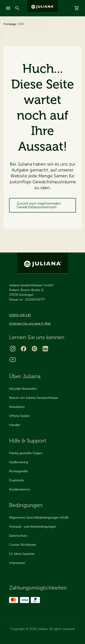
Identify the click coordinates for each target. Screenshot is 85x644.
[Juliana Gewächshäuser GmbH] (42, 6)
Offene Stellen (19, 416)
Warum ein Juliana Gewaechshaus (34, 398)
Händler (15, 425)
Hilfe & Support (28, 441)
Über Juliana (25, 376)
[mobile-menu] (8, 8)
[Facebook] (24, 349)
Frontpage (10, 24)
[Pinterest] (34, 349)
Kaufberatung (19, 462)
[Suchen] (17, 8)
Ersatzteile (16, 480)
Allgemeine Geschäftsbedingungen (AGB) (39, 518)
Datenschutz (18, 536)
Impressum (17, 563)
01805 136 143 (20, 315)
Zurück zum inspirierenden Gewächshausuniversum (39, 205)
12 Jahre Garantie (22, 554)
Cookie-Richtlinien (23, 545)
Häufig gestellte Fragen (26, 453)
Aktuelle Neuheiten (23, 389)
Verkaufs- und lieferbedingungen (33, 527)
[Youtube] (13, 360)
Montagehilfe (18, 471)
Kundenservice (20, 489)
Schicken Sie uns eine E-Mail (30, 324)
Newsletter (17, 407)
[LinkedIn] (45, 349)
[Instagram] (13, 349)
